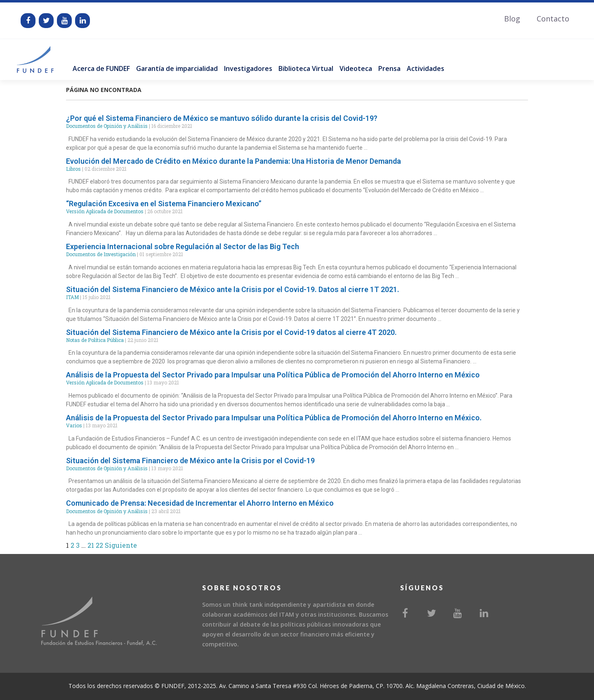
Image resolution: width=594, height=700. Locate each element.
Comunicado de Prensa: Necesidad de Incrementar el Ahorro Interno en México (200, 503)
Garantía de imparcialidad (177, 68)
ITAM (72, 297)
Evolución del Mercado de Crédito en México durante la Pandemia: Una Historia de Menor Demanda (233, 161)
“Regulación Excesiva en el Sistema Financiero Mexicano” (164, 204)
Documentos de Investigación (101, 254)
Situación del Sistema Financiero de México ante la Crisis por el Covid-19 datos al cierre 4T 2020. (231, 332)
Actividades (425, 68)
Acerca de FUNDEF (101, 68)
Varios (74, 425)
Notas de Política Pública (95, 340)
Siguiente (121, 545)
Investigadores (248, 68)
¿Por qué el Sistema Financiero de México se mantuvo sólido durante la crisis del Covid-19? (222, 118)
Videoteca (356, 68)
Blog (512, 19)
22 (99, 545)
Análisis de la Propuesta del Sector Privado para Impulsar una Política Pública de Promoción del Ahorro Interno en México (273, 375)
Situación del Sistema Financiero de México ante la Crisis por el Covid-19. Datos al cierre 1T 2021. (233, 289)
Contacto (553, 19)
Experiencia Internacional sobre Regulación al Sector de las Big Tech (183, 246)
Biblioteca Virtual (306, 68)
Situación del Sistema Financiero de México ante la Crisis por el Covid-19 (190, 461)
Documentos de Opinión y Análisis (107, 126)
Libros (73, 169)
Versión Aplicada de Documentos (105, 211)
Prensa (389, 68)
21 (91, 545)
